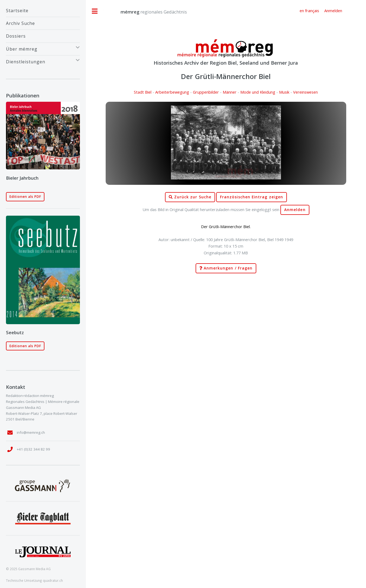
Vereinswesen (305, 92)
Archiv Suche (20, 23)
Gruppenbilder (206, 92)
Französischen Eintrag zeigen (252, 197)
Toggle (95, 11)
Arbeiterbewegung (172, 92)
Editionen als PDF (25, 197)
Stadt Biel (143, 92)
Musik (284, 92)
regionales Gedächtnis (148, 12)
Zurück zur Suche (190, 197)
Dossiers (16, 36)
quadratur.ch (53, 580)
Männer (230, 92)
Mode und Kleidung (258, 92)
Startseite (17, 11)
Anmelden (295, 210)
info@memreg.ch (31, 432)
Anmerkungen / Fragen (226, 268)
